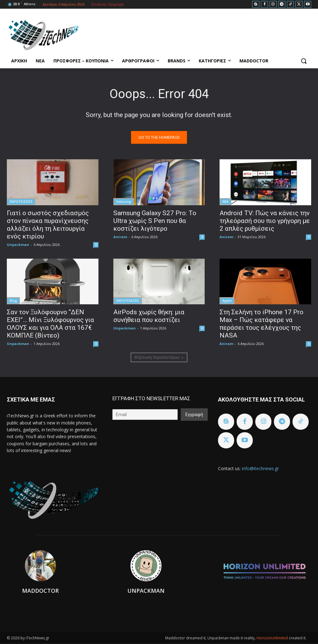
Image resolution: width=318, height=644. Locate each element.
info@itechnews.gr (260, 468)
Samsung (124, 202)
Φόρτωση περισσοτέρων (159, 357)
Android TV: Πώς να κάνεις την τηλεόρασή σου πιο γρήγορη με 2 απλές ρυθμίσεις (265, 221)
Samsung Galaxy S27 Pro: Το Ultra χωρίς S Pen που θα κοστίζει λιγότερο (155, 221)
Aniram (120, 237)
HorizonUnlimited (273, 638)
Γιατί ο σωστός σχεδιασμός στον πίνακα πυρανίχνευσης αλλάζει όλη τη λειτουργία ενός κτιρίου (48, 225)
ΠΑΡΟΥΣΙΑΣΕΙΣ (21, 202)
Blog (13, 301)
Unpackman (18, 245)
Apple (227, 301)
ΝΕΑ (225, 202)
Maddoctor (40, 591)
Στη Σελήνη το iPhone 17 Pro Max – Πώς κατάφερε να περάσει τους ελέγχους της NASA (261, 324)
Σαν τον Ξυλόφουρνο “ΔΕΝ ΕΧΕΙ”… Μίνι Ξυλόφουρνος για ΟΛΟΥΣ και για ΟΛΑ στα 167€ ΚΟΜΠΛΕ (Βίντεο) (50, 324)
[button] (304, 61)
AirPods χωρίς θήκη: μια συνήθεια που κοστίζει (149, 316)
